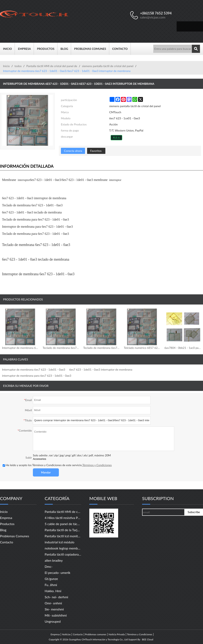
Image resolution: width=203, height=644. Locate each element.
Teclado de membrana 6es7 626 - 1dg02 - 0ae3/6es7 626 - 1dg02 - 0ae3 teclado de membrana (101, 348)
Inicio (9, 49)
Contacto (121, 49)
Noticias (66, 634)
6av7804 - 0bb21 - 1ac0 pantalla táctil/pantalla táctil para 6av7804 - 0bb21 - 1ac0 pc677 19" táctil (183, 348)
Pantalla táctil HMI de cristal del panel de (52, 66)
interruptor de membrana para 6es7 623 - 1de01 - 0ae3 (37, 376)
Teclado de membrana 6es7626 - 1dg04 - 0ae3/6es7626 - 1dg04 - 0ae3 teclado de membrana (61, 348)
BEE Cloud (148, 640)
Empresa (26, 49)
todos (18, 66)
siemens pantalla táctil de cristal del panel (108, 66)
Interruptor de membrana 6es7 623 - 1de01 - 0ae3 (34, 369)
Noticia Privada (117, 634)
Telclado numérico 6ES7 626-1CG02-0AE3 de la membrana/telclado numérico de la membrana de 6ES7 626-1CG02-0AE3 (142, 348)
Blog (66, 49)
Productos (47, 49)
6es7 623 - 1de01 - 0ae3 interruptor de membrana (101, 369)
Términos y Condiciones (97, 465)
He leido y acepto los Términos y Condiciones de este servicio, (57, 465)
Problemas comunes (92, 49)
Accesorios (39, 459)
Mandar (46, 472)
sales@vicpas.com (153, 17)
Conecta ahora (73, 151)
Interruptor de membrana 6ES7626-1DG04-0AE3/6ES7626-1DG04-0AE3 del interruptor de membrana (20, 348)
